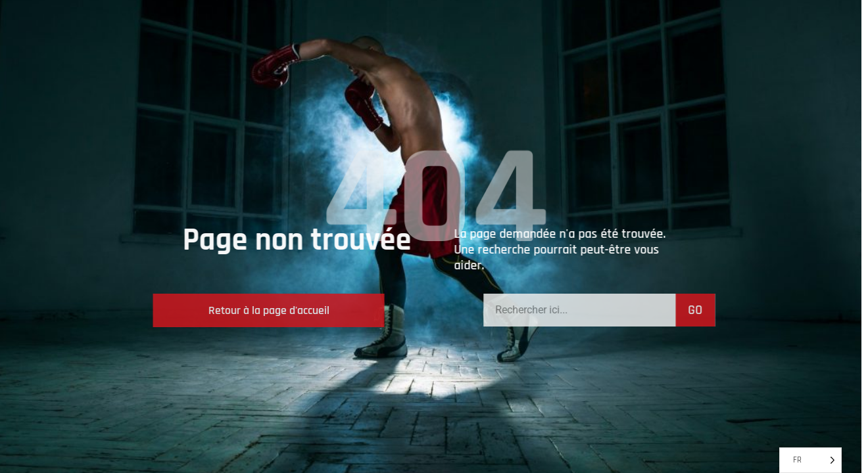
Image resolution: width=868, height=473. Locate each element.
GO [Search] (741, 310)
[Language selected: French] (810, 460)
